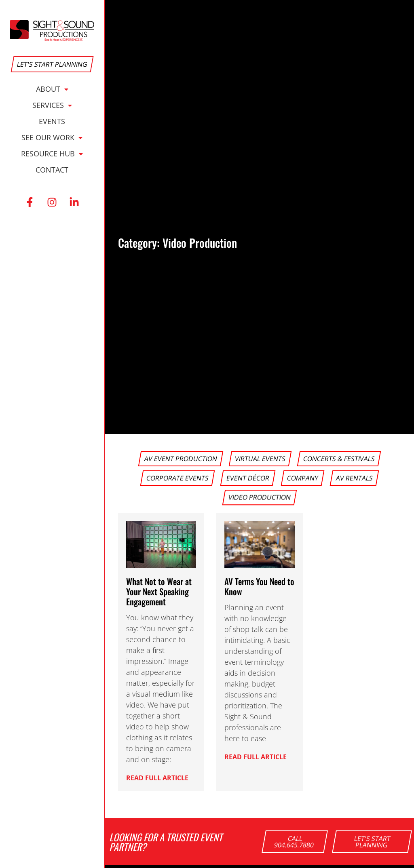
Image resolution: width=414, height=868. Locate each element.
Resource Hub (52, 154)
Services (52, 105)
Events (52, 121)
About (52, 89)
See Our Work (52, 137)
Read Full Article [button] (157, 777)
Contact (52, 170)
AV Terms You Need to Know (259, 586)
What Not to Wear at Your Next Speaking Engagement (159, 591)
